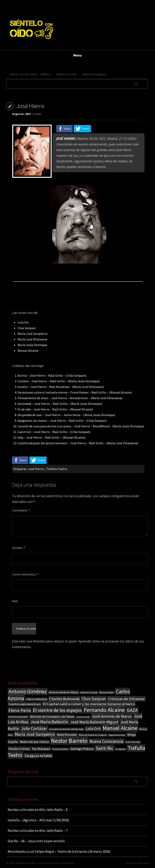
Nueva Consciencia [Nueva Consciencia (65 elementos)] (106, 741)
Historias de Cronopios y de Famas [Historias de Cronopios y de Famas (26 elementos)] (52, 717)
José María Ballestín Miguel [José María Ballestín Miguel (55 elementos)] (94, 722)
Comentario (21, 510)
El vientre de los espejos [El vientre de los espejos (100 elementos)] (57, 710)
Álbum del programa (94, 74)
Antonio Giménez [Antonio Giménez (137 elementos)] (28, 691)
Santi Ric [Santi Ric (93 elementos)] (105, 748)
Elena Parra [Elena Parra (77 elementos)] (20, 710)
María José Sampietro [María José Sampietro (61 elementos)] (35, 734)
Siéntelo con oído (67, 74)
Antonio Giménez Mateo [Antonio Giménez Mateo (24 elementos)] (64, 692)
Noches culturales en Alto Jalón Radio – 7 (38, 831)
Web (15, 601)
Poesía (37, 114)
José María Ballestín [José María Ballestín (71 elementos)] (49, 722)
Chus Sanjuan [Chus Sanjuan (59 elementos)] (94, 699)
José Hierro (36, 469)
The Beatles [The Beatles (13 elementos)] (121, 749)
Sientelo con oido (26, 863)
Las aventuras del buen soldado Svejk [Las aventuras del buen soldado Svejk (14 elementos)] (66, 729)
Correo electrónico (25, 574)
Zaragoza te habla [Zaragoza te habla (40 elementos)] (38, 756)
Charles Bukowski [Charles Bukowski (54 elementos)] (64, 699)
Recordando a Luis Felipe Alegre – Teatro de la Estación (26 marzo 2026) (59, 852)
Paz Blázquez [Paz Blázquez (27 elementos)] (41, 749)
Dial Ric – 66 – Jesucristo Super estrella (36, 841)
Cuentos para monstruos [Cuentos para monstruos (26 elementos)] (25, 704)
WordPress (68, 863)
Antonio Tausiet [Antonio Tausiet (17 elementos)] (89, 692)
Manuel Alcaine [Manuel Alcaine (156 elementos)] (120, 728)
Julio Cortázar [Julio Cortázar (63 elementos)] (34, 728)
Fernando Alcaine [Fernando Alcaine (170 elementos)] (104, 710)
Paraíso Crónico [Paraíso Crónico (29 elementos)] (19, 749)
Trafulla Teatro (57, 469)
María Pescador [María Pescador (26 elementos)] (67, 735)
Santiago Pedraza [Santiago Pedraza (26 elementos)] (82, 749)
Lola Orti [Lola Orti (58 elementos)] (93, 729)
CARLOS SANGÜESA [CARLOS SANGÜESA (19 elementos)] (37, 699)
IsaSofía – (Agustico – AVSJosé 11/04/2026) (38, 820)
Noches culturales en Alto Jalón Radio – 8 (38, 810)
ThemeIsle (143, 863)
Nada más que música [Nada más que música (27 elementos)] (34, 742)
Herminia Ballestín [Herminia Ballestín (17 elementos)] (18, 717)
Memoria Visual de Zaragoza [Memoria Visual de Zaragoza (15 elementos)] (93, 735)
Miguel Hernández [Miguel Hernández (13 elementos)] (117, 735)
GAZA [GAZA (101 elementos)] (132, 710)
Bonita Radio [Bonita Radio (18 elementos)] (107, 692)
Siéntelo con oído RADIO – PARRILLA (30, 74)
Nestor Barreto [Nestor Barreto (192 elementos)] (69, 741)
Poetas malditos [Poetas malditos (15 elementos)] (60, 749)
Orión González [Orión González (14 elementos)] (133, 742)
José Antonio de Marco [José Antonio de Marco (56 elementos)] (112, 716)
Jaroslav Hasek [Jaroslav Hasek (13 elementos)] (83, 717)
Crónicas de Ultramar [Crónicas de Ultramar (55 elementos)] (126, 699)
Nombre (19, 548)
